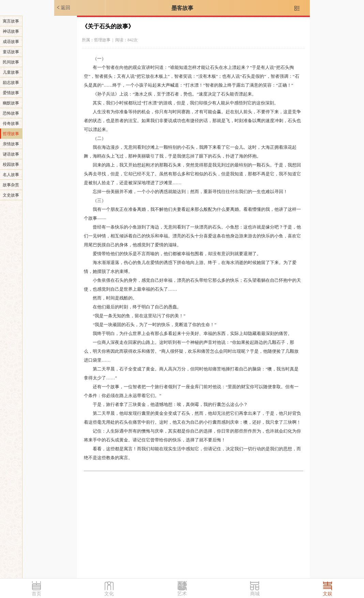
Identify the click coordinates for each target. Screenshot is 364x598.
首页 (36, 594)
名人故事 (11, 175)
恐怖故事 (11, 113)
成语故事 (11, 42)
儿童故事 (11, 72)
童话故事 (11, 52)
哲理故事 (11, 134)
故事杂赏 (11, 185)
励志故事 (11, 83)
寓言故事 (11, 21)
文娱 (328, 594)
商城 (255, 594)
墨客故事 (182, 8)
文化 (109, 594)
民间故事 (11, 62)
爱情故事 (11, 93)
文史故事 (11, 195)
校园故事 (11, 164)
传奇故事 (11, 123)
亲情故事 (11, 144)
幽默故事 (11, 103)
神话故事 (11, 31)
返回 (63, 8)
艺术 (182, 594)
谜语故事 (11, 154)
